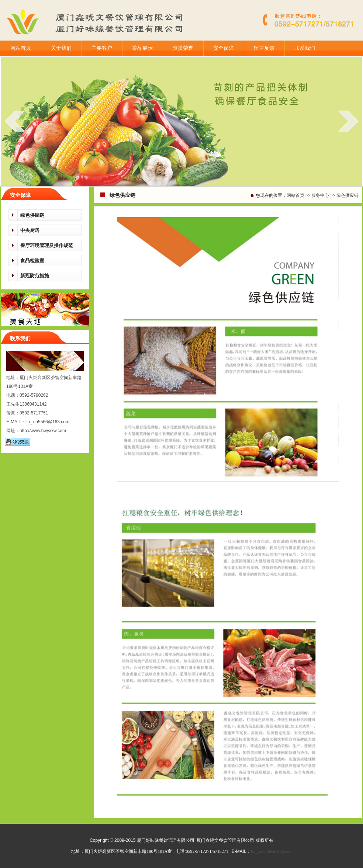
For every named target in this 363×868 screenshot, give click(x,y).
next (348, 121)
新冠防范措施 (35, 276)
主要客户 (102, 48)
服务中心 (320, 195)
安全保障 (224, 48)
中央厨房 (30, 230)
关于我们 (61, 48)
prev (15, 121)
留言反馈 (264, 48)
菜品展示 (142, 48)
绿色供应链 (32, 215)
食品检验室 (32, 261)
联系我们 (305, 48)
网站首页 (21, 48)
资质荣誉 (183, 48)
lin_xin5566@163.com (271, 851)
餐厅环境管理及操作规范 (47, 245)
